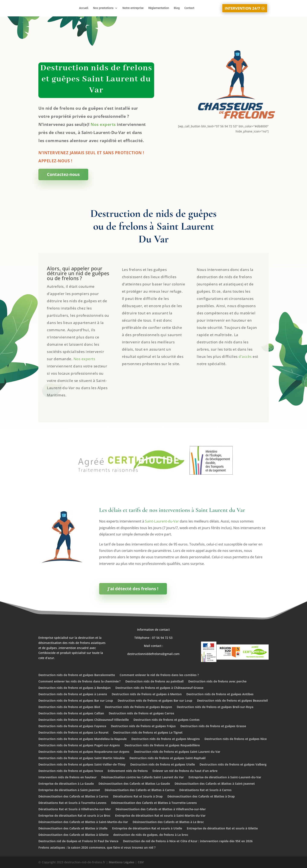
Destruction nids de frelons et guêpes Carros (141, 714)
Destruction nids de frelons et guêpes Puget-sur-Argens (79, 746)
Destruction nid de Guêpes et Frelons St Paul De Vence (78, 841)
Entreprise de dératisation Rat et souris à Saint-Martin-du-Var (160, 816)
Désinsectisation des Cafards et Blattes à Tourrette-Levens (154, 803)
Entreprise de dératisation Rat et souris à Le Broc (74, 816)
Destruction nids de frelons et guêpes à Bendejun (75, 688)
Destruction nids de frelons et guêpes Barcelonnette (77, 675)
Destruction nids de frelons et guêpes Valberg (233, 765)
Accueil (84, 8)
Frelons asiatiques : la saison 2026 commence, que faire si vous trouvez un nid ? (97, 848)
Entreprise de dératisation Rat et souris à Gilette (222, 829)
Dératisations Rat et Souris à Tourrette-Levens (72, 803)
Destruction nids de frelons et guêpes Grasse (213, 726)
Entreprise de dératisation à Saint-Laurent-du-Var (225, 777)
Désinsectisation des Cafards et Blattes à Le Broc (168, 822)
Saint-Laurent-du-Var (162, 521)
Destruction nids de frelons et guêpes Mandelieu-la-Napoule (83, 739)
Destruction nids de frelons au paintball (154, 682)
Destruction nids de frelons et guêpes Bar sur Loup (76, 701)
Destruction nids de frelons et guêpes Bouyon (138, 707)
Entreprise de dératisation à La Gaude (66, 784)
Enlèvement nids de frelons (128, 771)
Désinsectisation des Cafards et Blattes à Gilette (73, 835)
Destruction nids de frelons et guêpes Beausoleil (232, 701)
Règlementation (159, 8)
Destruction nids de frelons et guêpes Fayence (72, 726)
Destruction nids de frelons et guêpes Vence (71, 771)
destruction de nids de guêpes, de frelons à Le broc (151, 835)
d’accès (245, 356)
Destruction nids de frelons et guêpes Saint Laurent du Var (177, 752)
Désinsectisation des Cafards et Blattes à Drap (201, 797)
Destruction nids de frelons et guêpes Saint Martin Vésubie (82, 758)
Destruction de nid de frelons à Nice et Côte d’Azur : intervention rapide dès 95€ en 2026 (188, 841)
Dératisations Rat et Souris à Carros (205, 790)
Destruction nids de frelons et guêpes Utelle (163, 765)
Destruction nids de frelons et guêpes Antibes (220, 694)
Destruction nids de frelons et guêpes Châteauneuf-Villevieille (84, 720)
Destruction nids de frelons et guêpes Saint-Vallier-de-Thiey (82, 765)
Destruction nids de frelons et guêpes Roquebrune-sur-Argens (84, 752)
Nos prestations (103, 8)
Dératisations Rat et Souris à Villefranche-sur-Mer (75, 809)
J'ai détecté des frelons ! (133, 589)
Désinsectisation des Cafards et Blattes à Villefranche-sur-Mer (161, 809)
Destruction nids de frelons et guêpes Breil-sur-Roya (215, 707)
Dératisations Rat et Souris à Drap (138, 797)
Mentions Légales (122, 862)
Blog (177, 8)
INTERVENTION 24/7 (242, 8)
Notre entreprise (133, 8)
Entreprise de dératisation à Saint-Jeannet (69, 790)
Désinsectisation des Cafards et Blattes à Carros (140, 790)
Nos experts (103, 124)
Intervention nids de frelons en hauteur (67, 777)
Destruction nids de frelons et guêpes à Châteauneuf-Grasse (159, 688)
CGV (141, 862)
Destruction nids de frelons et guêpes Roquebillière (162, 746)
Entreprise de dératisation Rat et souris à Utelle (147, 829)
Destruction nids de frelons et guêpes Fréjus (143, 726)
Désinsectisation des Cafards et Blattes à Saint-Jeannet (215, 784)
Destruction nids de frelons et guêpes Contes (167, 720)
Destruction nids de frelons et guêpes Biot (69, 707)
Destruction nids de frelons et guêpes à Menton (147, 694)
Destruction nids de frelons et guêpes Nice (236, 739)
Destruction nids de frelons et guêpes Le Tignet (148, 733)
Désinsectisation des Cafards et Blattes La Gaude (134, 784)
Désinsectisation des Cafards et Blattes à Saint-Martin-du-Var (83, 822)
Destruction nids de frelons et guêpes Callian (71, 714)
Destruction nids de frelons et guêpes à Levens (73, 694)
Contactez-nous (63, 174)
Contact (189, 8)
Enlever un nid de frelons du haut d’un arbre (185, 771)
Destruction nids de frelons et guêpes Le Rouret (73, 733)
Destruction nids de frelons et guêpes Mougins (166, 739)
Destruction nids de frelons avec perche (217, 682)
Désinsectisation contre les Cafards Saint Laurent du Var (143, 777)
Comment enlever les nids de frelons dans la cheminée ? (80, 682)
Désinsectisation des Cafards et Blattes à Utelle (73, 829)
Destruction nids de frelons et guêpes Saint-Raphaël (167, 758)
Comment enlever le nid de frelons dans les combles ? (159, 675)
